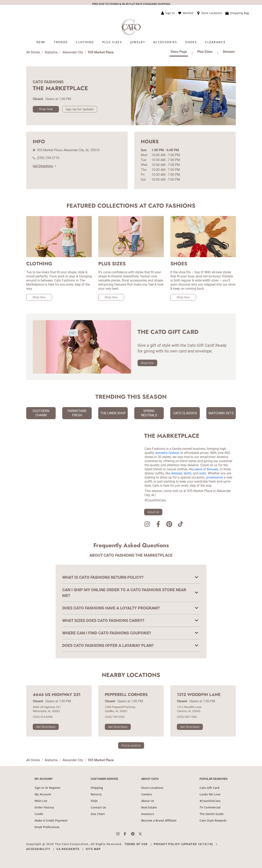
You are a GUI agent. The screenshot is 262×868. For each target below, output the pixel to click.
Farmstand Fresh (77, 413)
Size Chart (98, 814)
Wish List (41, 801)
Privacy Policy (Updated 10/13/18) (183, 844)
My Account (43, 794)
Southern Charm (41, 413)
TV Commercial (210, 807)
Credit (39, 814)
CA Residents (68, 849)
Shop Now (46, 109)
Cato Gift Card (209, 788)
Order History (44, 807)
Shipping (97, 788)
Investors (148, 814)
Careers (147, 794)
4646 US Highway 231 (57, 695)
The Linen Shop (113, 413)
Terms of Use (136, 844)
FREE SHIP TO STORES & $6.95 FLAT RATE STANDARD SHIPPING (131, 4)
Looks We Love (210, 794)
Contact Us (98, 807)
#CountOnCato (210, 801)
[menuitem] (41, 42)
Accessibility (38, 849)
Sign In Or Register (48, 788)
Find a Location (131, 745)
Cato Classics (185, 413)
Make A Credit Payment (51, 820)
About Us (153, 512)
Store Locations (152, 788)
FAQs (94, 801)
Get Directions (44, 166)
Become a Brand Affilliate (159, 820)
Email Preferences (47, 827)
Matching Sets (221, 413)
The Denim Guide (212, 814)
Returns (96, 794)
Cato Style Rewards (213, 820)
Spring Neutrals (149, 413)
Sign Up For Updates (80, 109)
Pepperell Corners (126, 695)
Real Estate (149, 807)
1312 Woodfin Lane (199, 695)
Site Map (93, 849)
